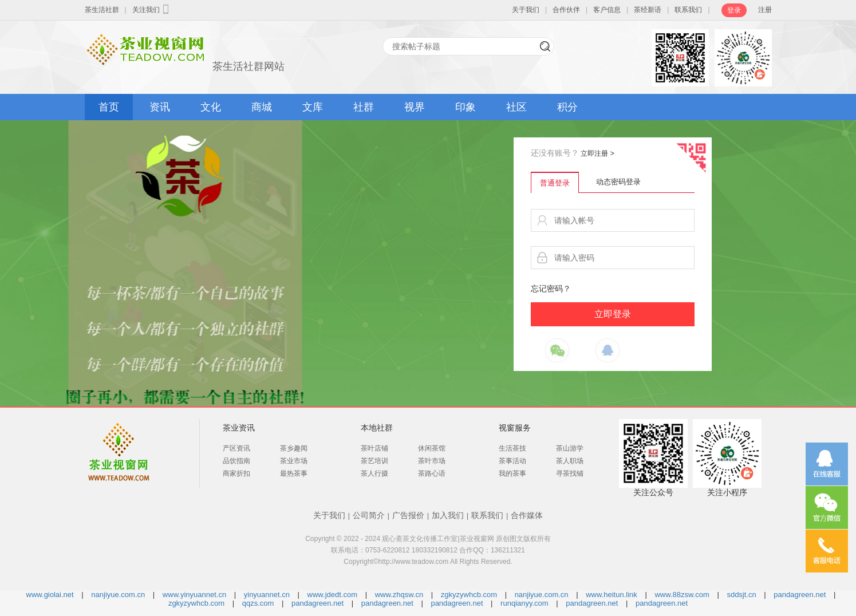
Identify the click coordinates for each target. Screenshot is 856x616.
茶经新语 (648, 10)
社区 (516, 107)
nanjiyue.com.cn (118, 595)
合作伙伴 (566, 10)
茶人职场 (570, 461)
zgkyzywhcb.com (469, 595)
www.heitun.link (612, 595)
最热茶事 (294, 473)
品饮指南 (236, 461)
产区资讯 (236, 448)
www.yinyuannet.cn (194, 595)
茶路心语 (432, 473)
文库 (313, 107)
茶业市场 (294, 461)
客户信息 (607, 10)
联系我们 (688, 10)
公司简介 (369, 515)
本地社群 (377, 428)
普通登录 (555, 183)
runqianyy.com (524, 603)
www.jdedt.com (332, 595)
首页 (109, 107)
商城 (262, 107)
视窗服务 (515, 428)
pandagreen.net (800, 595)
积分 (567, 107)
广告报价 (408, 515)
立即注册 (597, 153)
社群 (364, 107)
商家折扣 (236, 473)
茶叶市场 (432, 461)
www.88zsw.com (682, 595)
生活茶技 (512, 448)
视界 (415, 107)
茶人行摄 (374, 473)
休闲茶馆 (432, 448)
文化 (211, 107)
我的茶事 (512, 473)
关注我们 (152, 9)
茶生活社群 (102, 10)
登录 (734, 10)
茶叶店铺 (374, 448)
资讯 (160, 107)
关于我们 (526, 10)
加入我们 (448, 515)
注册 (765, 10)
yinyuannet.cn (267, 595)
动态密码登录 (618, 182)
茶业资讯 (239, 428)
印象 (466, 107)
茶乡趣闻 (294, 448)
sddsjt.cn (741, 595)
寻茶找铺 (570, 473)
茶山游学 (570, 448)
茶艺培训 (374, 461)
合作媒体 (527, 515)
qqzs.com (258, 603)
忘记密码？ (551, 289)
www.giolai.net (50, 595)
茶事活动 (512, 461)
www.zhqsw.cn (399, 595)
